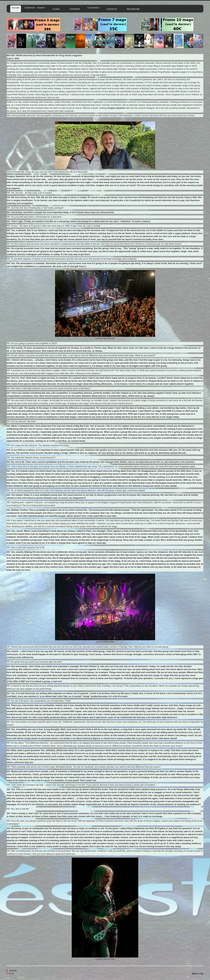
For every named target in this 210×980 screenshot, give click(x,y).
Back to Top (198, 974)
